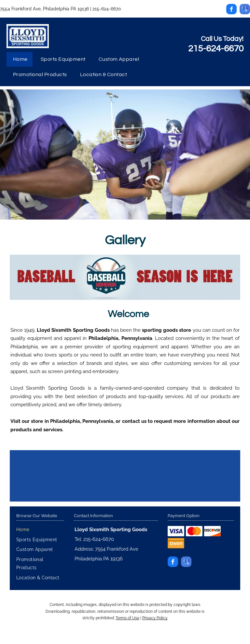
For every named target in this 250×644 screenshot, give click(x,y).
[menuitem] (20, 60)
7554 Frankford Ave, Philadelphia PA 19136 (44, 9)
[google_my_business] (245, 10)
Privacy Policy (155, 618)
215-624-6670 (107, 9)
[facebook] (231, 10)
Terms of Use (127, 618)
